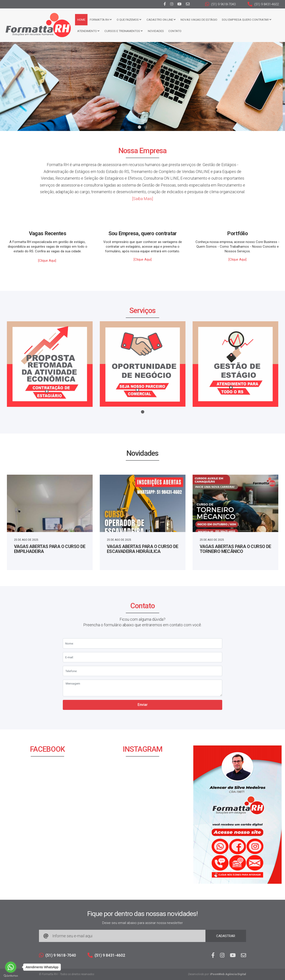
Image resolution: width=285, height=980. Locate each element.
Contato (173, 31)
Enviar (143, 705)
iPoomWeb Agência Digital (228, 974)
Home (80, 20)
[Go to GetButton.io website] (11, 976)
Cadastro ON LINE (159, 20)
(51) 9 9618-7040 (220, 4)
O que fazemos (127, 20)
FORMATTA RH (99, 20)
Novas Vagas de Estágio (197, 20)
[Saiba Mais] (142, 199)
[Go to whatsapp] (11, 967)
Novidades (154, 31)
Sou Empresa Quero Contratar (245, 20)
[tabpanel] (142, 86)
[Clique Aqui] (47, 261)
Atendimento (87, 31)
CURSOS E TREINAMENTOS (122, 31)
